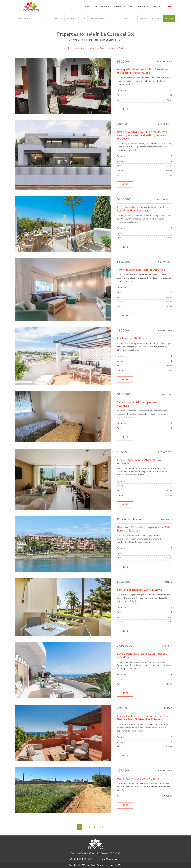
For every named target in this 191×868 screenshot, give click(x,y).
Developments (139, 6)
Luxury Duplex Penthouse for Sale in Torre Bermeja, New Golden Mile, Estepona (143, 718)
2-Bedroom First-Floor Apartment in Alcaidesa (139, 404)
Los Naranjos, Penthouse (132, 339)
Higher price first (115, 48)
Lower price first (96, 48)
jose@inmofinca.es (111, 859)
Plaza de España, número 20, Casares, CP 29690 (96, 853)
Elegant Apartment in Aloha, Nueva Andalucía (139, 462)
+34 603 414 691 (83, 859)
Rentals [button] (118, 6)
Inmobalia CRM (115, 865)
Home (87, 6)
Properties (102, 6)
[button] (171, 6)
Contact (158, 6)
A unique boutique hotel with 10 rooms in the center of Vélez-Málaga (142, 71)
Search (169, 19)
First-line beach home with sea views (139, 590)
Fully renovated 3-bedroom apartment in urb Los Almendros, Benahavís (144, 209)
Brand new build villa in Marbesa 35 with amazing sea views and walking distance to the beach (143, 135)
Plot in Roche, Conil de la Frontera (138, 779)
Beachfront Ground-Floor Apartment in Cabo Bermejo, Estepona (144, 529)
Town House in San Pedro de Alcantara (141, 270)
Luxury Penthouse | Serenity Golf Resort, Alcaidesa (142, 655)
